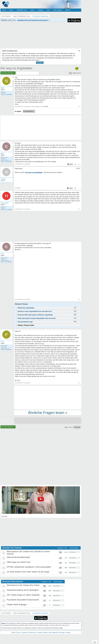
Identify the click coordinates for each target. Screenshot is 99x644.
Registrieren (66, 13)
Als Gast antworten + (8, 73)
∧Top (95, 642)
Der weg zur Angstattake (16, 68)
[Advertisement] (48, 397)
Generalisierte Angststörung (40, 613)
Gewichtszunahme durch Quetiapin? (23, 590)
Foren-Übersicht (6, 613)
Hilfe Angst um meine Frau (19, 562)
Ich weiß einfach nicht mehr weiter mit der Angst (28, 572)
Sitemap (68, 633)
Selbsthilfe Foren (22, 10)
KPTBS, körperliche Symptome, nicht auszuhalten (29, 567)
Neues (11, 10)
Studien (68, 10)
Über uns (19, 633)
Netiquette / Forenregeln (59, 633)
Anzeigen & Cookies (42, 633)
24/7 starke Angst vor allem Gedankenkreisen (27, 595)
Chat (48, 10)
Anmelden (76, 13)
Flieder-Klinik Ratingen (17, 605)
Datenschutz (32, 633)
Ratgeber (41, 10)
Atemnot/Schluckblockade (18, 557)
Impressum (25, 633)
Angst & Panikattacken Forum (22, 613)
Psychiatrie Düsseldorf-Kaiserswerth (23, 600)
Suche (32, 10)
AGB (50, 633)
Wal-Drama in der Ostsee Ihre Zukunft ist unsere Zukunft (32, 585)
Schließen (40, 63)
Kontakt (13, 633)
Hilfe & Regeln (58, 10)
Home (4, 10)
